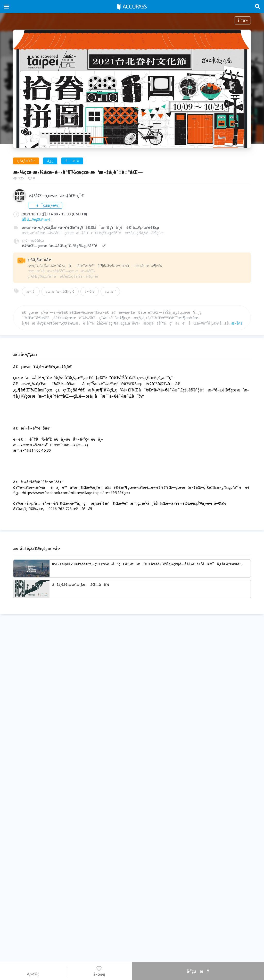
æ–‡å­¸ (31, 291)
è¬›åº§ (90, 291)
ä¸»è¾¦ (33, 971)
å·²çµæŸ (198, 971)
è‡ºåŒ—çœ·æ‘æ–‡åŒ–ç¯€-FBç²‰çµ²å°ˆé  (64, 246)
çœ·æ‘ (110, 291)
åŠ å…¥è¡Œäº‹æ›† (36, 219)
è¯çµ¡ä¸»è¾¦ (45, 205)
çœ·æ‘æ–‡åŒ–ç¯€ (60, 291)
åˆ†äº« (243, 20)
